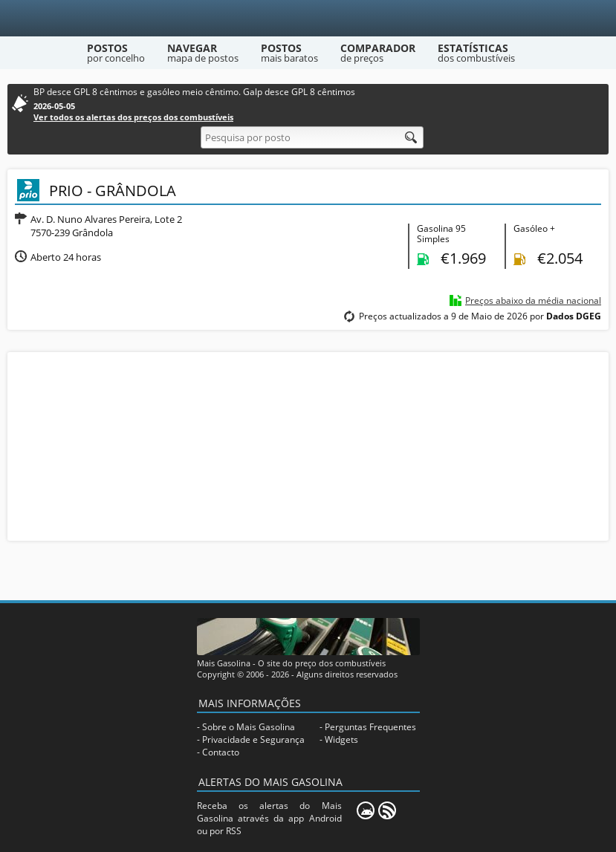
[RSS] (387, 810)
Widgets (341, 739)
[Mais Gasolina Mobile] (366, 810)
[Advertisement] (308, 445)
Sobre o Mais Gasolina (249, 727)
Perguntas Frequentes (370, 727)
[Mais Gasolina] (308, 18)
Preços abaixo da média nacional (533, 300)
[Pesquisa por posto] (312, 137)
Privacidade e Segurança (253, 739)
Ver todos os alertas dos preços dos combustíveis (133, 117)
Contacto (221, 752)
